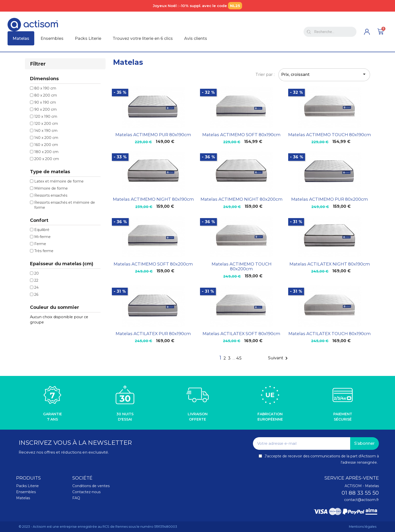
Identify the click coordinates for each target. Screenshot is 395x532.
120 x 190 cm (46, 116)
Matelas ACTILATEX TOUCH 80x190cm (330, 334)
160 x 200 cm (46, 145)
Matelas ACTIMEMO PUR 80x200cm (330, 199)
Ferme (40, 244)
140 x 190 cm (46, 131)
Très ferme (44, 251)
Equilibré (42, 230)
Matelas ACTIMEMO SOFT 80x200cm (153, 264)
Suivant (279, 358)
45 (239, 358)
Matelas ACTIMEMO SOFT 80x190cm (241, 135)
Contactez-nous (86, 492)
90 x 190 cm (45, 102)
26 (36, 294)
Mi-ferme (42, 237)
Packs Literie (27, 486)
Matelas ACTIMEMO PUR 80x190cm (153, 135)
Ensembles (26, 492)
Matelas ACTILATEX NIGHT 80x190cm (330, 264)
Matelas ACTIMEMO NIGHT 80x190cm (153, 199)
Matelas (23, 498)
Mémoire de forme (51, 188)
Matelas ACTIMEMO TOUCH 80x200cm (242, 267)
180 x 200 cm (46, 152)
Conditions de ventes (91, 486)
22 (36, 280)
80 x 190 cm (45, 88)
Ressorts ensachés (51, 195)
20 (37, 273)
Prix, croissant (324, 74)
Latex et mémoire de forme (59, 181)
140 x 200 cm (46, 138)
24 (36, 287)
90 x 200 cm (45, 109)
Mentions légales (363, 527)
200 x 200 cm (47, 159)
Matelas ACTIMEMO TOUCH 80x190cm (330, 135)
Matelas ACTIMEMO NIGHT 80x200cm (242, 199)
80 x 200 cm (46, 95)
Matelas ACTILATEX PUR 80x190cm (153, 334)
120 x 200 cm (46, 124)
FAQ (76, 498)
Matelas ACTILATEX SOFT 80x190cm (241, 334)
